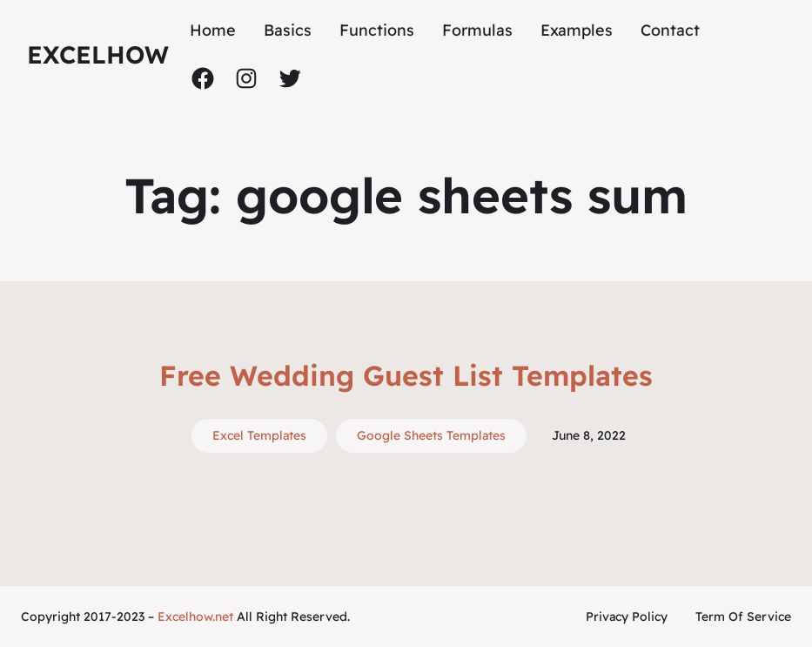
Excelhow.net (195, 617)
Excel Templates (259, 435)
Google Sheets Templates (431, 435)
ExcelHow (98, 54)
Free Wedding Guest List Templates (406, 375)
